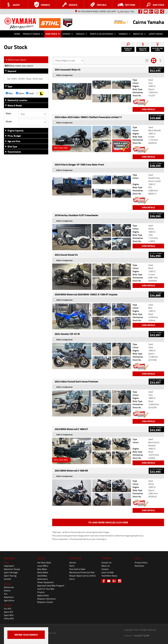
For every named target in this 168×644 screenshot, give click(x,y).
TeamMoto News (109, 576)
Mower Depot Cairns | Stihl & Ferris (82, 577)
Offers (68, 34)
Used (30, 93)
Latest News (156, 34)
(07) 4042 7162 (127, 12)
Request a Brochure (46, 599)
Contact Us (106, 563)
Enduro (7, 590)
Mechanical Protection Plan (82, 572)
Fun (6, 594)
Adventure (9, 597)
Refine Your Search (16, 60)
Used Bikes (42, 576)
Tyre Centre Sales (77, 569)
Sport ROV (9, 615)
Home (17, 34)
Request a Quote (45, 602)
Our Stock (53, 34)
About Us (140, 34)
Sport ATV (9, 612)
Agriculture (9, 600)
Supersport (9, 566)
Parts (72, 566)
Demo (20, 93)
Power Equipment (46, 582)
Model (9, 121)
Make (8, 113)
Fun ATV (8, 609)
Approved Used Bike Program (51, 586)
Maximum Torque (12, 569)
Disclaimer (140, 566)
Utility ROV (9, 618)
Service (82, 34)
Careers (105, 569)
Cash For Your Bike (46, 589)
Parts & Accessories (103, 34)
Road (6, 563)
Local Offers (43, 566)
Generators (42, 579)
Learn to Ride (108, 572)
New (9, 93)
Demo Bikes (43, 572)
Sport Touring (10, 576)
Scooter (8, 579)
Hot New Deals (44, 563)
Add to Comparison (65, 75)
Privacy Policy (141, 563)
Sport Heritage (11, 572)
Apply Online (43, 595)
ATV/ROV (8, 605)
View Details (148, 109)
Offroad (7, 584)
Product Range (33, 34)
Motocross (9, 587)
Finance (125, 34)
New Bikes (42, 569)
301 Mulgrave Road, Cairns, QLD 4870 (95, 11)
